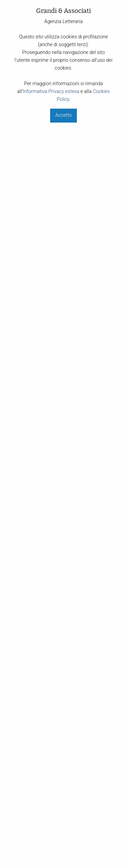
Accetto (63, 115)
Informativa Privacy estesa (51, 91)
